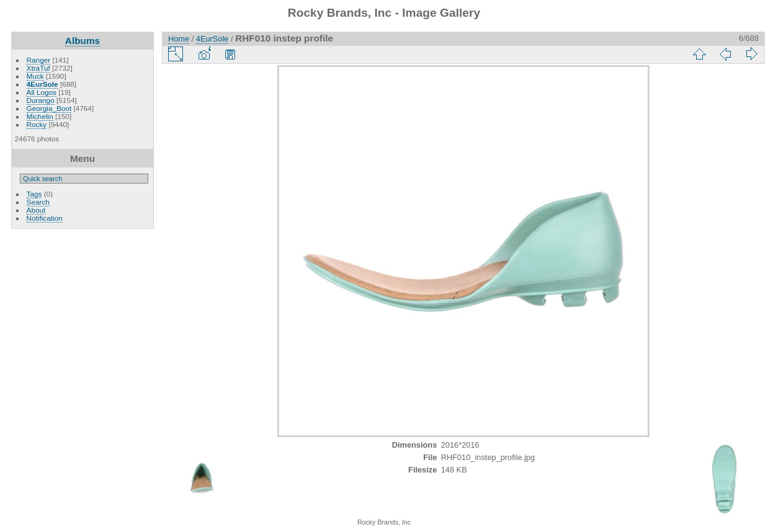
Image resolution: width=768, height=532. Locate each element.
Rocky (37, 124)
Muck (35, 76)
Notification (45, 218)
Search (38, 202)
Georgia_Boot (49, 108)
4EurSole (42, 84)
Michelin (40, 116)
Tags (34, 194)
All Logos (42, 92)
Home (179, 39)
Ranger (39, 60)
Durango (41, 100)
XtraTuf (38, 68)
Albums (83, 41)
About (36, 210)
